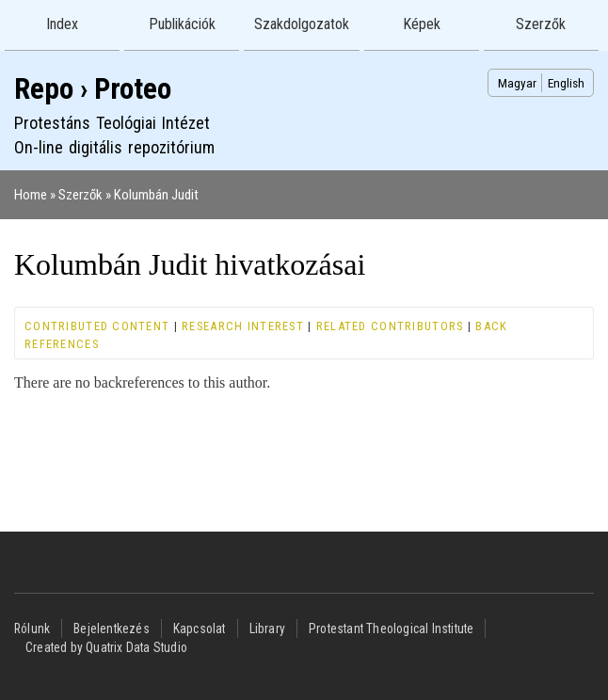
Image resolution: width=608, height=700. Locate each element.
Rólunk (32, 628)
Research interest (243, 326)
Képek (422, 24)
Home (31, 195)
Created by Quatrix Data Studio (106, 647)
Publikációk (182, 24)
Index (62, 24)
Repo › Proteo (93, 89)
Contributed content (97, 326)
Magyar (517, 83)
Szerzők (541, 24)
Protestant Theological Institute (391, 628)
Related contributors (390, 326)
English (566, 83)
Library (267, 628)
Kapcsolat (200, 628)
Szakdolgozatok (302, 24)
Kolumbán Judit (156, 195)
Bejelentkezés (112, 628)
